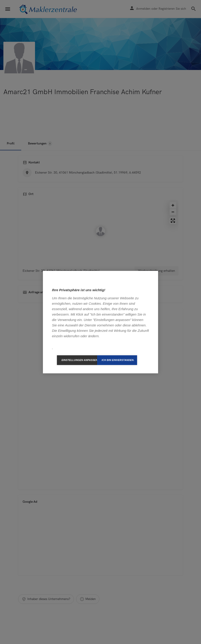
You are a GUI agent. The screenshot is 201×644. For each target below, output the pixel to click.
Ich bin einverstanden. (118, 360)
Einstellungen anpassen (79, 360)
